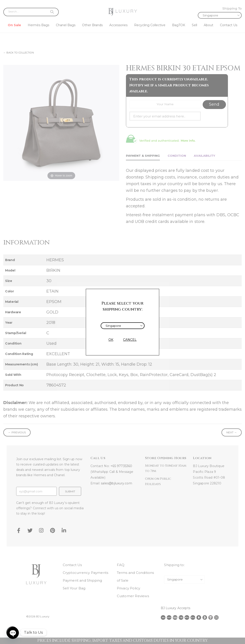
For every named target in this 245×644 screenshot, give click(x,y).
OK (111, 340)
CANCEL (130, 340)
